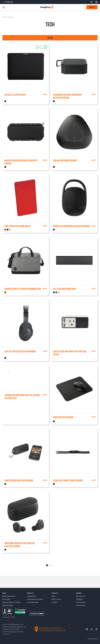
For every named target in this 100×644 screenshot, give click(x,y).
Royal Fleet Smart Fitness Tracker (68, 480)
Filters (50, 38)
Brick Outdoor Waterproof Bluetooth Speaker (21, 162)
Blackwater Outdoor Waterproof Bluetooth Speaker (67, 96)
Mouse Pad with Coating (63, 417)
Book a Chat (56, 599)
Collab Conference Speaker (65, 160)
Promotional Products (35, 599)
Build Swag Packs (9, 596)
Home (4, 17)
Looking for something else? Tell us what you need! (22, 397)
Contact (55, 602)
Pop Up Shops (8, 605)
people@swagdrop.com (18, 627)
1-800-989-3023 (9, 2)
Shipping (79, 599)
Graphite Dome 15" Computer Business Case (23, 289)
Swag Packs (31, 596)
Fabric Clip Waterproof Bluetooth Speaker (71, 226)
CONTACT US (92, 7)
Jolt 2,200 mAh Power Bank (64, 289)
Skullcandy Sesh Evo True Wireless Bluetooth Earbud (20, 545)
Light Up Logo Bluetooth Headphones (20, 351)
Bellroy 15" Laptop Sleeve (15, 95)
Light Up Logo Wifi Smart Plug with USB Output (70, 353)
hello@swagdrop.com (15, 624)
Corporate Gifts (33, 602)
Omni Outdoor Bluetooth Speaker (19, 480)
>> (53, 565)
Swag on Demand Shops (11, 602)
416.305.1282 (14, 629)
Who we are (81, 596)
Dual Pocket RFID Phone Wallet (17, 226)
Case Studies (81, 602)
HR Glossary (81, 605)
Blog (53, 596)
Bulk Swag (6, 599)
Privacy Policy (93, 639)
